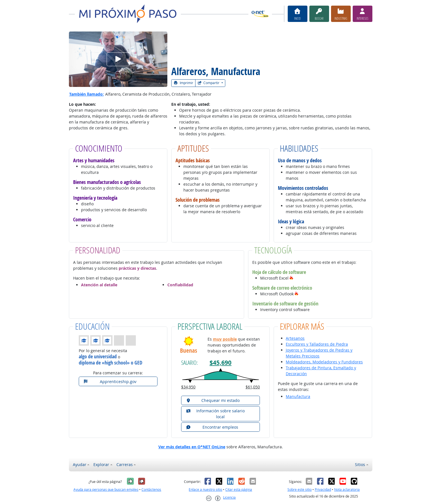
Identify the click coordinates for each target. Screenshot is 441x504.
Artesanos (295, 338)
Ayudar (80, 464)
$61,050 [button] (253, 387)
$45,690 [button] (220, 363)
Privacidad (323, 490)
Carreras (125, 464)
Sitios (360, 464)
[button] (291, 278)
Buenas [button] (189, 351)
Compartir (209, 83)
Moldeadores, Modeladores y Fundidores (324, 362)
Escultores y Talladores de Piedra (317, 344)
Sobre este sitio (300, 490)
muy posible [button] (225, 339)
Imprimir (183, 83)
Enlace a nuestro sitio (205, 490)
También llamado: (86, 94)
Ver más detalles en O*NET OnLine (192, 447)
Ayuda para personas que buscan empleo (106, 490)
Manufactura (298, 396)
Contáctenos (151, 490)
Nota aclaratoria (347, 490)
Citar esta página (239, 490)
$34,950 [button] (188, 387)
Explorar (101, 464)
